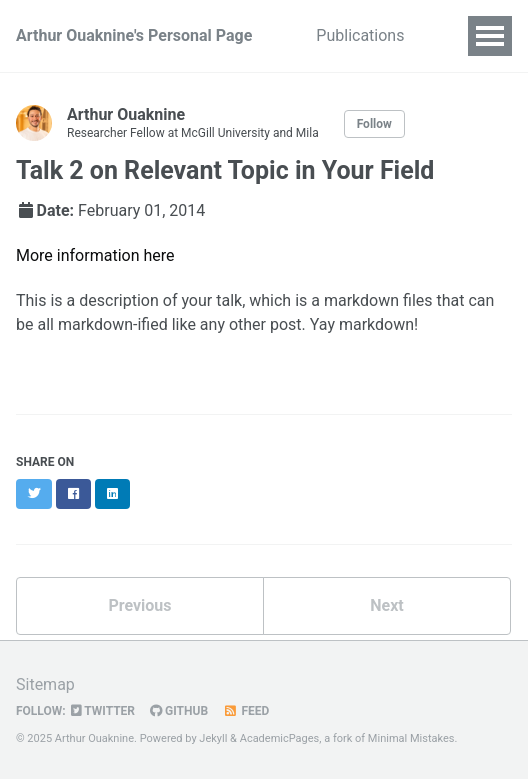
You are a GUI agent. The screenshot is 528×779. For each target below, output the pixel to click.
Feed (246, 711)
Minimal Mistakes (411, 738)
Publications (360, 35)
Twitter (103, 711)
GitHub (179, 711)
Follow (374, 124)
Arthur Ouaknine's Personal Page (134, 35)
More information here (95, 255)
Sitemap (45, 684)
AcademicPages (280, 738)
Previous (139, 605)
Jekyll (213, 738)
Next (386, 605)
